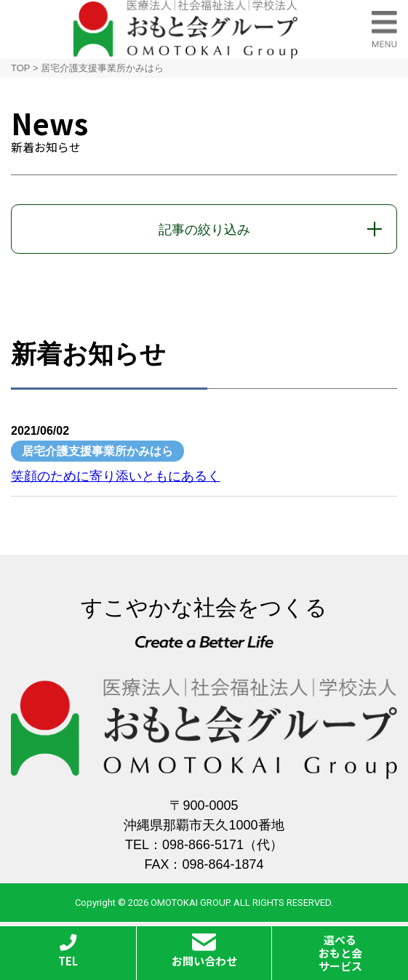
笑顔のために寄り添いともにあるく (116, 476)
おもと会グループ (185, 29)
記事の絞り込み (204, 230)
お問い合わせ (204, 951)
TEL (68, 951)
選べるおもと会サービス (340, 953)
